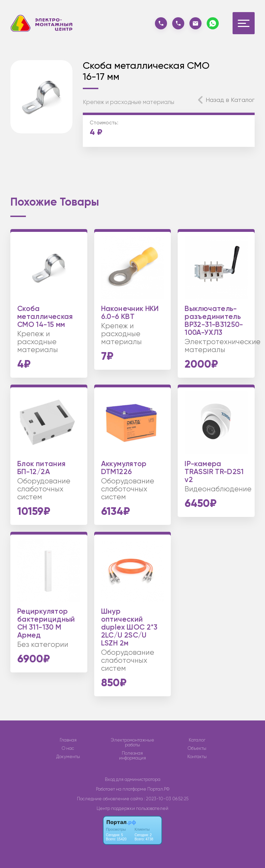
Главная (68, 740)
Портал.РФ (158, 789)
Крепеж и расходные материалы (129, 102)
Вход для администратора (133, 779)
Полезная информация (132, 756)
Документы (68, 757)
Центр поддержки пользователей (132, 808)
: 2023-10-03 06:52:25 (166, 799)
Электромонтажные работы (132, 743)
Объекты (197, 748)
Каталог (197, 740)
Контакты (197, 757)
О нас (68, 748)
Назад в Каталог (230, 100)
